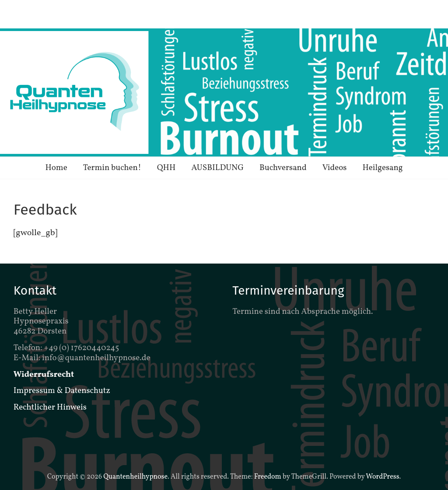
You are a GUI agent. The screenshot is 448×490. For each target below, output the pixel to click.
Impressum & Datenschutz (62, 391)
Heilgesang (382, 168)
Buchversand (283, 168)
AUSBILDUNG (217, 168)
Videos (335, 168)
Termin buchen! (112, 168)
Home (56, 168)
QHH (166, 168)
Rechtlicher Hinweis (50, 407)
